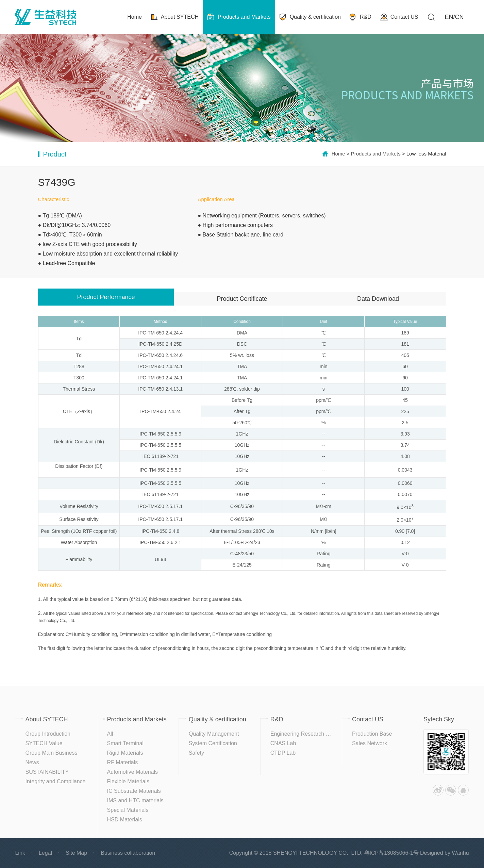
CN (460, 17)
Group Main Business (51, 753)
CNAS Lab (283, 743)
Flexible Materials (128, 781)
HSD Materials (125, 820)
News (32, 762)
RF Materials (123, 762)
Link (20, 853)
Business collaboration (128, 853)
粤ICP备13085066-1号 (391, 853)
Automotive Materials (132, 772)
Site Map (76, 853)
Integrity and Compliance (55, 781)
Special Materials (128, 810)
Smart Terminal (125, 743)
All (110, 734)
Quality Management (214, 734)
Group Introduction (48, 734)
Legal (45, 853)
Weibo (438, 790)
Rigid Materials (125, 753)
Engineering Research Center (306, 734)
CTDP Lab (283, 753)
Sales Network (370, 743)
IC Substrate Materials (134, 791)
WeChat (451, 790)
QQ (463, 790)
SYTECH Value (44, 743)
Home (338, 154)
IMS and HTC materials (135, 800)
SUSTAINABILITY (47, 772)
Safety (196, 753)
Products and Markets (376, 154)
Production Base (372, 734)
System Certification (213, 743)
